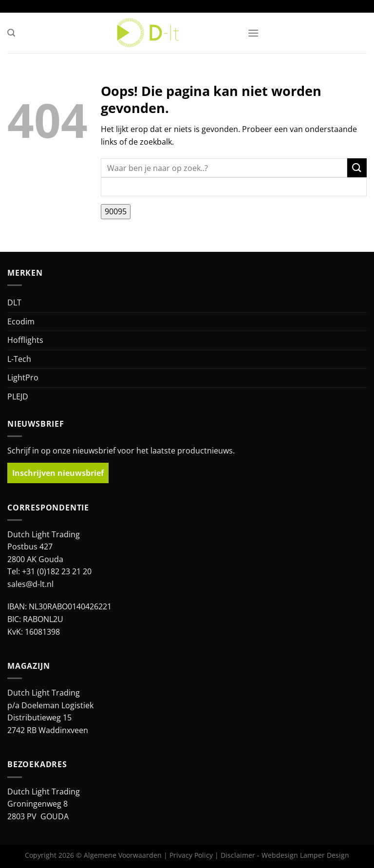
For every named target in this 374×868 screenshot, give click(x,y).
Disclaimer (238, 855)
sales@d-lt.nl (30, 584)
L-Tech (19, 359)
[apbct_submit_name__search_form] (116, 212)
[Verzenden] (357, 168)
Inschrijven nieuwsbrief (58, 473)
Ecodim (21, 321)
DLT (14, 302)
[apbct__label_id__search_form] (234, 187)
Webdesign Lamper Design (305, 855)
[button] (11, 33)
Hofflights (25, 340)
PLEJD (18, 396)
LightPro (23, 377)
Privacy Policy (191, 855)
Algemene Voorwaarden (123, 855)
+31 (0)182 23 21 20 (57, 571)
